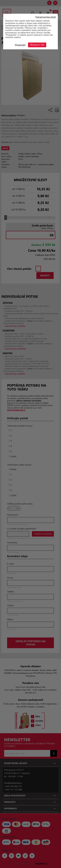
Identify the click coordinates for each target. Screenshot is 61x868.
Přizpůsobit (20, 45)
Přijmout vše (37, 45)
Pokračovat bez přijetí (46, 17)
